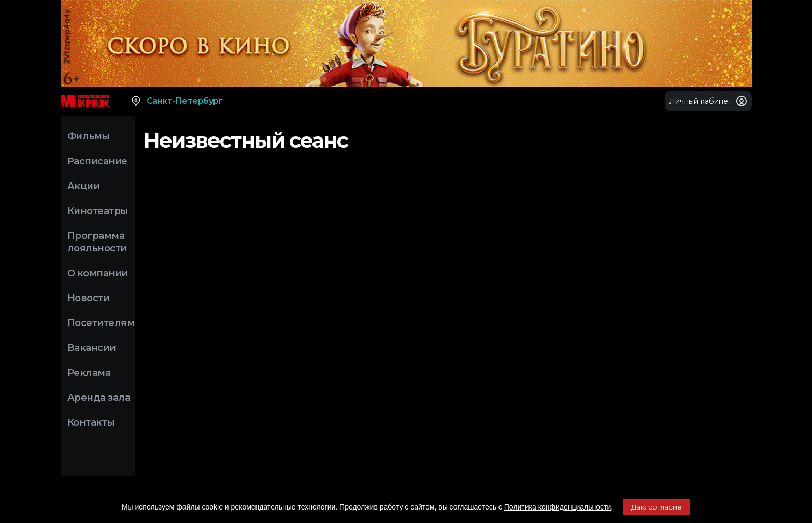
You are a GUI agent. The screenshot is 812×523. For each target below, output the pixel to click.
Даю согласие (657, 507)
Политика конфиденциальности (558, 507)
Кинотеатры (98, 211)
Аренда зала (99, 398)
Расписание (97, 161)
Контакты (91, 422)
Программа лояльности (97, 242)
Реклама (89, 373)
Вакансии (92, 348)
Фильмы (89, 136)
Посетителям (101, 323)
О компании (98, 273)
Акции (84, 186)
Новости (89, 298)
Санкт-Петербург (176, 101)
